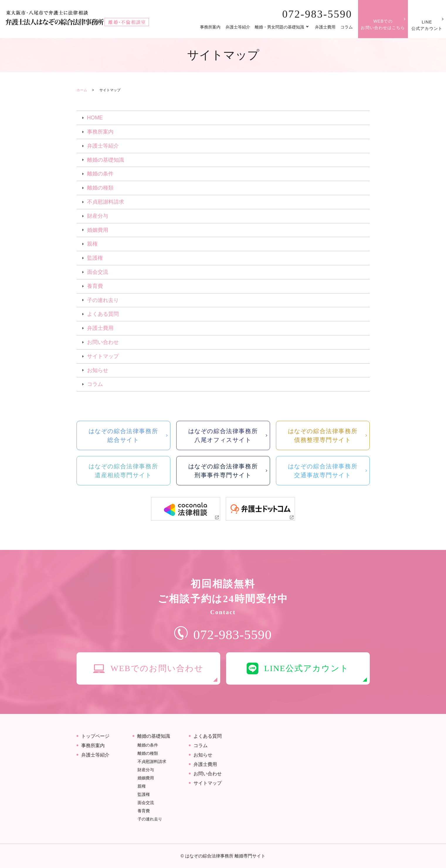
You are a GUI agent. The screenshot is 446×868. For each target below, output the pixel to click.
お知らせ (98, 370)
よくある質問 (103, 314)
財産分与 (98, 216)
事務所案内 (210, 27)
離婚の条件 (100, 174)
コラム (347, 27)
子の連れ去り (103, 300)
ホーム (82, 90)
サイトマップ (103, 356)
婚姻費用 (98, 230)
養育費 (95, 286)
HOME (95, 118)
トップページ (95, 736)
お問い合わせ (103, 342)
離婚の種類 (100, 188)
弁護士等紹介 (238, 27)
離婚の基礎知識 (106, 160)
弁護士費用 (325, 27)
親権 (92, 244)
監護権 (95, 258)
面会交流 (98, 272)
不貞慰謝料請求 (106, 202)
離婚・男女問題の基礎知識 (279, 27)
